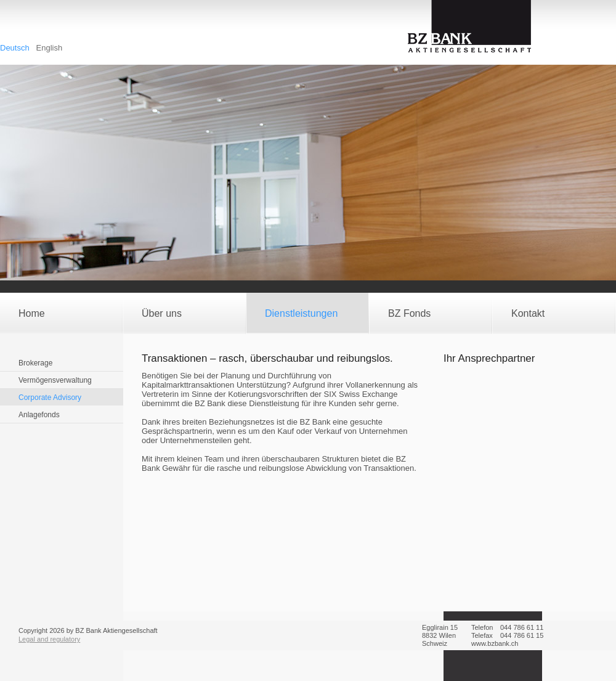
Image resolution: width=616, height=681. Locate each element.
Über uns (162, 313)
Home (32, 313)
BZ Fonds (409, 313)
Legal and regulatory (49, 639)
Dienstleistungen (301, 313)
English (50, 48)
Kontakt (528, 313)
